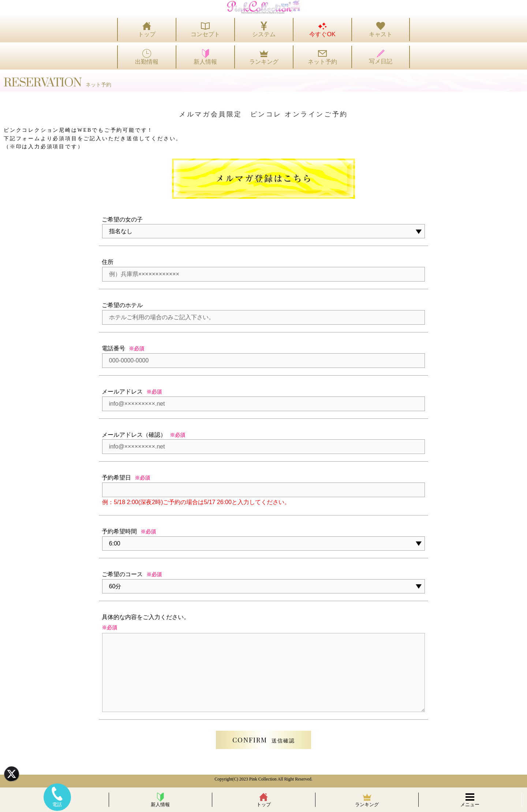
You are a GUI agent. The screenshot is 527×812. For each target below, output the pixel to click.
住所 (108, 262)
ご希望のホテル (122, 305)
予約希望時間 (119, 531)
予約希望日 (116, 478)
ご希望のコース (122, 574)
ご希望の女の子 (122, 219)
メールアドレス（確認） (134, 435)
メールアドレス (122, 392)
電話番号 (113, 348)
